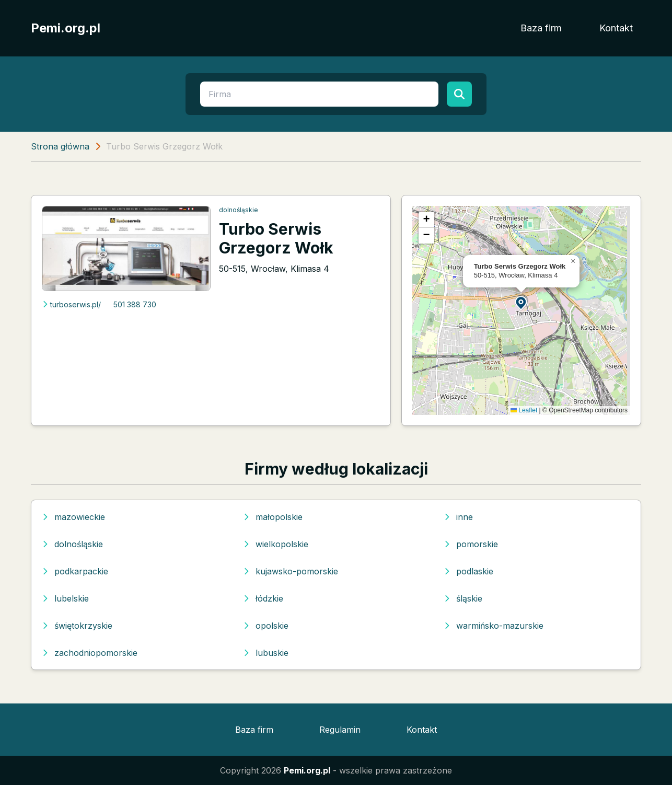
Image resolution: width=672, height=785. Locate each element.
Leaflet (524, 410)
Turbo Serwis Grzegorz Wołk (276, 238)
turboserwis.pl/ (71, 304)
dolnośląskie (239, 210)
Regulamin (340, 730)
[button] (522, 302)
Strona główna (60, 146)
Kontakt (616, 28)
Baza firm (541, 28)
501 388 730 (135, 304)
